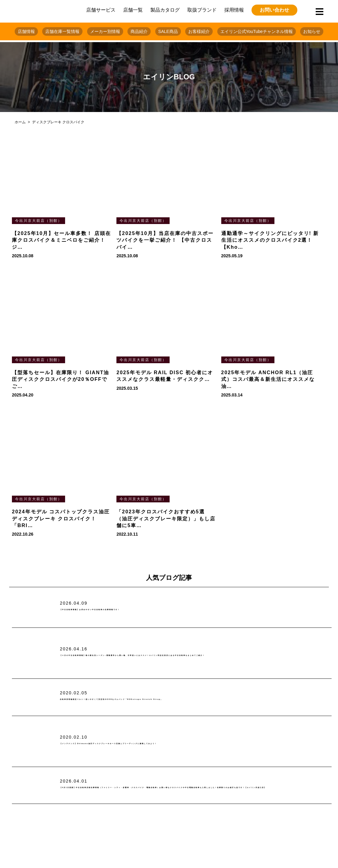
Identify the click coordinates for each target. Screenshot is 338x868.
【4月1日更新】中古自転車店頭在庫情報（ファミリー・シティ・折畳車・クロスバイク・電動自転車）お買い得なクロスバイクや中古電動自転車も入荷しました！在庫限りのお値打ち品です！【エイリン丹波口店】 (195, 788)
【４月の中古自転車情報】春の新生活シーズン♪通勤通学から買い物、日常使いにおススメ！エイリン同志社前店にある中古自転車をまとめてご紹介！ (193, 655)
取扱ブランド (202, 10)
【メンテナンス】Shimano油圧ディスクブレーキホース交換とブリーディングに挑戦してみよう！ (182, 743)
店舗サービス (101, 10)
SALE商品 (168, 31)
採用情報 (234, 10)
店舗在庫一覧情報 (62, 31)
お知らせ (312, 31)
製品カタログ (165, 10)
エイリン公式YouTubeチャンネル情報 (257, 31)
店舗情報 (26, 31)
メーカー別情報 (105, 31)
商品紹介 (139, 31)
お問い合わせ (274, 10)
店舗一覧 (133, 10)
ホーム (20, 122)
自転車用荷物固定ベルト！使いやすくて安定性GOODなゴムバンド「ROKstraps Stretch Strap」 (184, 699)
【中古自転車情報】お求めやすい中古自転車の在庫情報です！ (137, 610)
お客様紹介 (199, 31)
